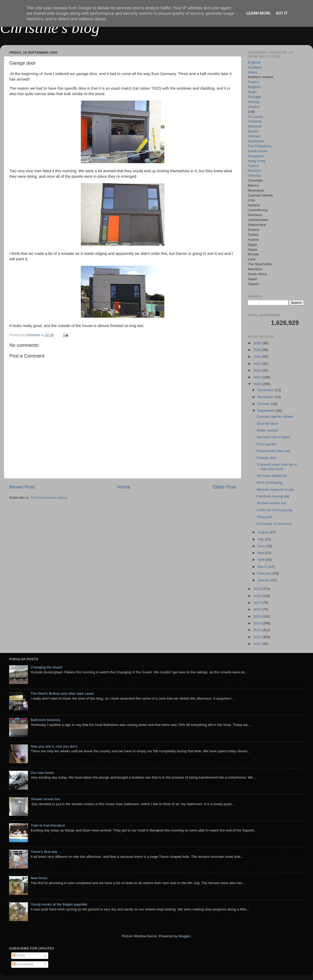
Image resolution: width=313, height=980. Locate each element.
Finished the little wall (273, 451)
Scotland (255, 67)
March (263, 567)
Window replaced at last (275, 489)
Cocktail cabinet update (275, 417)
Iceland (254, 107)
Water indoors (268, 430)
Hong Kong (257, 161)
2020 (258, 384)
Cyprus (253, 166)
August (263, 532)
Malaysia (255, 126)
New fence (39, 878)
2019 (258, 589)
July (261, 539)
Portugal (254, 97)
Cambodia (256, 141)
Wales (253, 72)
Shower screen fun (271, 503)
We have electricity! (272, 476)
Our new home (42, 773)
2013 (258, 630)
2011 (258, 644)
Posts (19, 955)
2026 (258, 343)
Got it (282, 13)
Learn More (258, 13)
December (266, 390)
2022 (258, 370)
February (265, 573)
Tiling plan (265, 517)
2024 (258, 357)
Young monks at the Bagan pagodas (59, 904)
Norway (254, 102)
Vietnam (254, 136)
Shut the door (267, 424)
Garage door (267, 458)
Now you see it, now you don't (54, 746)
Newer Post (22, 487)
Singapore (256, 156)
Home (124, 487)
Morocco (255, 171)
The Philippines (260, 146)
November (266, 397)
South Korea (258, 151)
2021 (258, 377)
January (264, 580)
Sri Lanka (255, 117)
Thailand (255, 121)
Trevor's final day (44, 852)
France (253, 82)
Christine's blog (50, 28)
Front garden (267, 444)
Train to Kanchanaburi (48, 825)
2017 (258, 603)
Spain (252, 92)
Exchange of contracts (274, 524)
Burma (253, 131)
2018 (258, 596)
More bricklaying (269, 482)
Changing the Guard (46, 667)
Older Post (224, 487)
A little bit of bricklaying (275, 510)
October (264, 404)
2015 (258, 616)
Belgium (254, 87)
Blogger (184, 936)
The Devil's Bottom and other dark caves (62, 694)
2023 (258, 364)
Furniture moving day (273, 496)
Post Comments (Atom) (49, 498)
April (261, 560)
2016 (258, 609)
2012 (258, 637)
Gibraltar (255, 175)
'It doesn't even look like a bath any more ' (277, 467)
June (262, 546)
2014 (258, 623)
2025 (258, 350)
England (254, 62)
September (267, 411)
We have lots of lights (273, 437)
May (261, 553)
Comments (23, 964)
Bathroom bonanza (45, 720)
